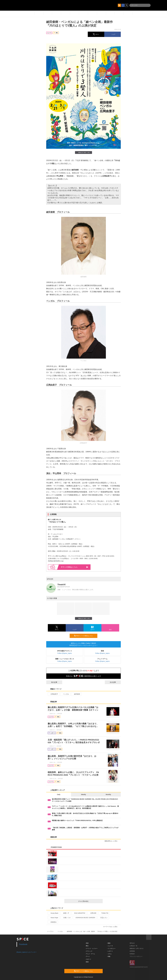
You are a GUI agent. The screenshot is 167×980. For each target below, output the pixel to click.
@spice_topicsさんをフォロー (27, 952)
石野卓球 (92, 913)
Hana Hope (53, 918)
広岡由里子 (53, 694)
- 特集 (109, 956)
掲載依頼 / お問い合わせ (137, 948)
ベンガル (65, 694)
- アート (87, 956)
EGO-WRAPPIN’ (79, 913)
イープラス (50, 931)
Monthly (108, 794)
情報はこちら (75, 567)
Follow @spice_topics (65, 653)
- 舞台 (87, 946)
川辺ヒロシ (103, 918)
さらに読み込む (90, 901)
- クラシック (89, 951)
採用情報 (132, 951)
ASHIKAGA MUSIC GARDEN (85, 918)
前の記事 (52, 682)
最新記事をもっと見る (112, 841)
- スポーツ (88, 959)
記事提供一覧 (133, 946)
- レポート (110, 951)
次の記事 (115, 682)
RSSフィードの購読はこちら (85, 636)
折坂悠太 (53, 922)
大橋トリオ (66, 918)
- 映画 (87, 962)
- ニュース (110, 946)
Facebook (23, 944)
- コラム (109, 954)
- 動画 (109, 943)
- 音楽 (87, 943)
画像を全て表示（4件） (83, 152)
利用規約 (132, 954)
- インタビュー (111, 948)
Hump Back (54, 913)
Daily (59, 794)
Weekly (83, 794)
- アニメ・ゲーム (90, 954)
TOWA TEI (104, 913)
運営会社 (132, 943)
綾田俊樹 (76, 694)
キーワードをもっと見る (111, 927)
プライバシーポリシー (136, 956)
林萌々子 (65, 913)
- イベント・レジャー (91, 948)
